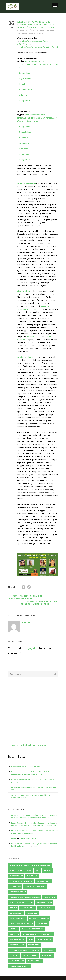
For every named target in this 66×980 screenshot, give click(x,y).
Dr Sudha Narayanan (26, 183)
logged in (32, 648)
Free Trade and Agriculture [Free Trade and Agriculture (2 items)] (21, 902)
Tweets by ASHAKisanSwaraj (27, 745)
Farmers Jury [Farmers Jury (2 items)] (15, 886)
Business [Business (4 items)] (47, 871)
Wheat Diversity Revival (29, 838)
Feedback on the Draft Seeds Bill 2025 (26, 767)
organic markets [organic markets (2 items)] (17, 945)
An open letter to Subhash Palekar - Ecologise (29, 815)
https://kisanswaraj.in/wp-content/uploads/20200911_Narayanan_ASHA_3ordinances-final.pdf (42, 64)
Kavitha (24, 30)
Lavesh (14, 838)
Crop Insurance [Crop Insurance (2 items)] (16, 876)
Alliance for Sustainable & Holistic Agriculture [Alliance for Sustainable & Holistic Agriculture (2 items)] (30, 865)
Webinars (38, 33)
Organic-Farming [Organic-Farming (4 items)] (44, 939)
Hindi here (24, 84)
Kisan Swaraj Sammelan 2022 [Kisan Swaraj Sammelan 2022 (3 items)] (21, 924)
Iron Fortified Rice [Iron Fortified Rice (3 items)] (46, 908)
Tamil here (24, 154)
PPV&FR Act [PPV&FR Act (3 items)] (14, 955)
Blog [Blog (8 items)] (38, 871)
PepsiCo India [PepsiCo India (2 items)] (34, 945)
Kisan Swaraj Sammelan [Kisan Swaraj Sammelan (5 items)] (39, 918)
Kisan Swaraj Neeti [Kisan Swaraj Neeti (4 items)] (17, 918)
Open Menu (55, 5)
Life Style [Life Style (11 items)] (14, 929)
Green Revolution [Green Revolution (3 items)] (44, 902)
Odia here (24, 95)
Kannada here (25, 89)
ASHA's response (41, 30)
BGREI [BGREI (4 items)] (29, 871)
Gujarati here (25, 78)
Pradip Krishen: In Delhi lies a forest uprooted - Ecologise (33, 823)
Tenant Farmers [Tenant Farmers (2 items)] (35, 961)
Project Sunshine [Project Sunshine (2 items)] (30, 955)
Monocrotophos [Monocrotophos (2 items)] (36, 929)
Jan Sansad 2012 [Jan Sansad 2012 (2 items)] (16, 913)
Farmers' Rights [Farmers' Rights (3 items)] (44, 881)
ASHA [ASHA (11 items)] (12, 871)
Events (53, 30)
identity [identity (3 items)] (13, 908)
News (30, 33)
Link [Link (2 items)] (23, 929)
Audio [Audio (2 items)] (21, 871)
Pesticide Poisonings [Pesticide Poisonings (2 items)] (18, 950)
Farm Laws (22, 33)
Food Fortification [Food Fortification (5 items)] (18, 892)
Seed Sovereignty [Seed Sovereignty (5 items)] (17, 961)
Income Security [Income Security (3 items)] (28, 908)
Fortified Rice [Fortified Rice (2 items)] (49, 897)
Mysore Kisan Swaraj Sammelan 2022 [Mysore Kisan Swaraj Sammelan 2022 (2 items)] (38, 934)
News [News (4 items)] (31, 939)
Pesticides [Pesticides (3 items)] (35, 950)
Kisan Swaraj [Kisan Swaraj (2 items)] (32, 913)
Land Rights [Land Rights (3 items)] (42, 924)
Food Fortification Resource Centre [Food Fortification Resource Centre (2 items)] (25, 897)
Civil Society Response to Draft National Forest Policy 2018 (34, 825)
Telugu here (25, 101)
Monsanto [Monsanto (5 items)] (14, 934)
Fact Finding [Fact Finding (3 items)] (32, 876)
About (35, 846)
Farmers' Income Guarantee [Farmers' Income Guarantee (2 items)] (21, 881)
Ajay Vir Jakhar (24, 291)
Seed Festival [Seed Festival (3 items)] (47, 955)
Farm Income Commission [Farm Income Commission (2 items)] (35, 886)
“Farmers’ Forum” (34, 336)
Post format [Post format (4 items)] (49, 950)
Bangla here (25, 73)
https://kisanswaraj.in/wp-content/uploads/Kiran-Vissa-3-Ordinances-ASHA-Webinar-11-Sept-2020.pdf (37, 118)
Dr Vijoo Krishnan (25, 357)
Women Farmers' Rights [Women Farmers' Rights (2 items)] (20, 966)
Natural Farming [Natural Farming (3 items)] (17, 939)
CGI (13, 831)
